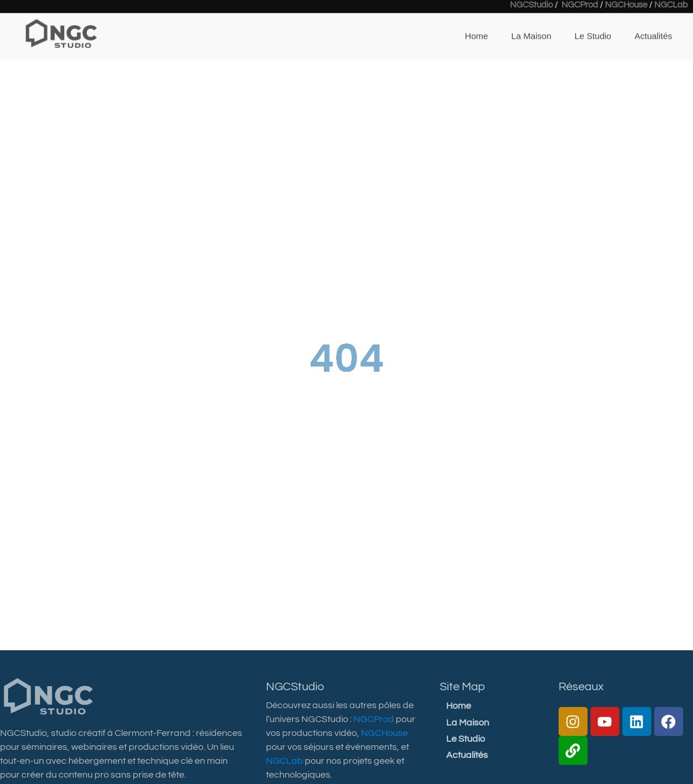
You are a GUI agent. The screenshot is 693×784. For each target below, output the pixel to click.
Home (476, 26)
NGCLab (285, 761)
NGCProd (374, 719)
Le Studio (593, 26)
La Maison (531, 26)
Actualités (653, 26)
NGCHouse (384, 733)
